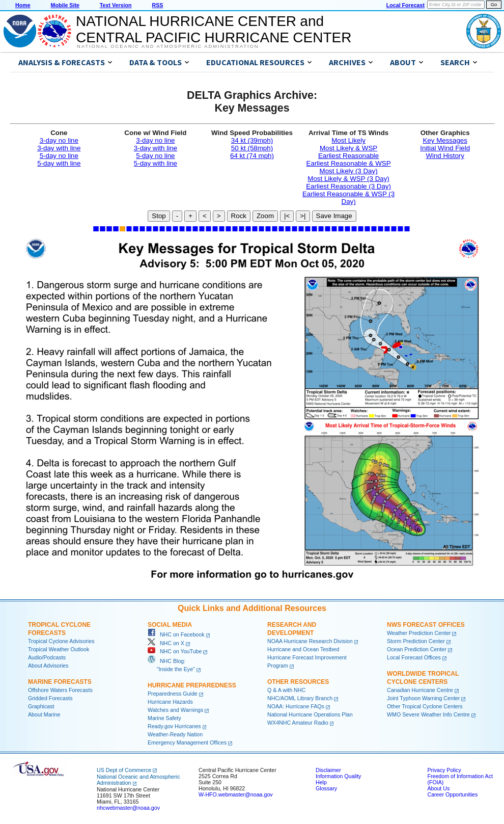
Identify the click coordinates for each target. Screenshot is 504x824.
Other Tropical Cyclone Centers (425, 706)
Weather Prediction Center (419, 633)
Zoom (265, 216)
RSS (157, 5)
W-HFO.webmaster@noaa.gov (236, 794)
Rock (239, 216)
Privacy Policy (444, 770)
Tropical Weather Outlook (59, 649)
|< (287, 216)
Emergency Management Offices (187, 742)
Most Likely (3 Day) (349, 171)
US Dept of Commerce (124, 770)
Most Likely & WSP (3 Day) (348, 179)
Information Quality (338, 776)
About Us (438, 788)
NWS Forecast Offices (426, 625)
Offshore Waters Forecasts (60, 690)
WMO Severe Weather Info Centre (428, 714)
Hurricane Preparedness (192, 685)
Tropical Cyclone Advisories (61, 641)
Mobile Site (65, 5)
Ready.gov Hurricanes (174, 726)
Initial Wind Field (445, 148)
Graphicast (41, 706)
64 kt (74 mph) (252, 156)
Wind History (445, 156)
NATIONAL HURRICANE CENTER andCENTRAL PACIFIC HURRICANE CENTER (214, 29)
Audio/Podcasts (47, 657)
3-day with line (59, 148)
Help (321, 782)
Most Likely (348, 140)
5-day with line (59, 163)
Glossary (326, 788)
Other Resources (298, 682)
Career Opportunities (452, 794)
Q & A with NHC (286, 690)
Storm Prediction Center (416, 641)
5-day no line (59, 156)
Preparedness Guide (173, 694)
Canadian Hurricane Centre (420, 690)
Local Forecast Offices (414, 657)
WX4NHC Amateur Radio (298, 723)
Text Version (116, 5)
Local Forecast (405, 5)
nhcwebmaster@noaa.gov (128, 808)
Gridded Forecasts (50, 698)
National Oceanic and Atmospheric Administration (168, 46)
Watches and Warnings (175, 710)
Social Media (170, 625)
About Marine (44, 714)
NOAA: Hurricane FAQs (296, 706)
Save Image (334, 216)
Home (23, 5)
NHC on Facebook (176, 634)
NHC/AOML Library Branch (300, 698)
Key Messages (445, 140)
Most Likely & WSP (348, 148)
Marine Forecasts (60, 682)
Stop (159, 216)
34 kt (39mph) (252, 140)
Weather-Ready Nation (175, 734)
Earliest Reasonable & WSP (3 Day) (348, 198)
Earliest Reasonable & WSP (349, 163)
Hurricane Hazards (170, 702)
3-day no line (59, 140)
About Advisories (48, 666)
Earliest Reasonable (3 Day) (348, 186)
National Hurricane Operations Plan (310, 714)
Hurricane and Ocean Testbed (303, 649)
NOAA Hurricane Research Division (310, 641)
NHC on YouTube (175, 651)
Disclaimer (328, 770)
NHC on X (166, 643)
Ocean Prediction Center (417, 649)
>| (303, 216)
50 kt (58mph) (252, 148)
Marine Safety (164, 718)
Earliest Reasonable (348, 156)
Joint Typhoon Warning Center (423, 698)
